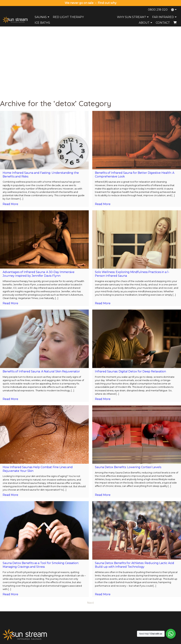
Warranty (80, 598)
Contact (163, 23)
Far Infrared (165, 17)
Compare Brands (121, 617)
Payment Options (85, 603)
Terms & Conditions (86, 607)
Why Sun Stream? (133, 17)
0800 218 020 (158, 10)
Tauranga (153, 594)
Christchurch (154, 603)
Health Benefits (120, 612)
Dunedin (152, 607)
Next (91, 536)
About (146, 23)
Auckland (153, 589)
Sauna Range (119, 589)
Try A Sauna (118, 598)
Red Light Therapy (68, 17)
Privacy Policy (108, 640)
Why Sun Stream (121, 594)
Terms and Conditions (130, 640)
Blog (114, 607)
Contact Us (81, 594)
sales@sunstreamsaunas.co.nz (21, 594)
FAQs (114, 603)
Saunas (42, 17)
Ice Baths (42, 23)
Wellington (153, 598)
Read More (10, 137)
